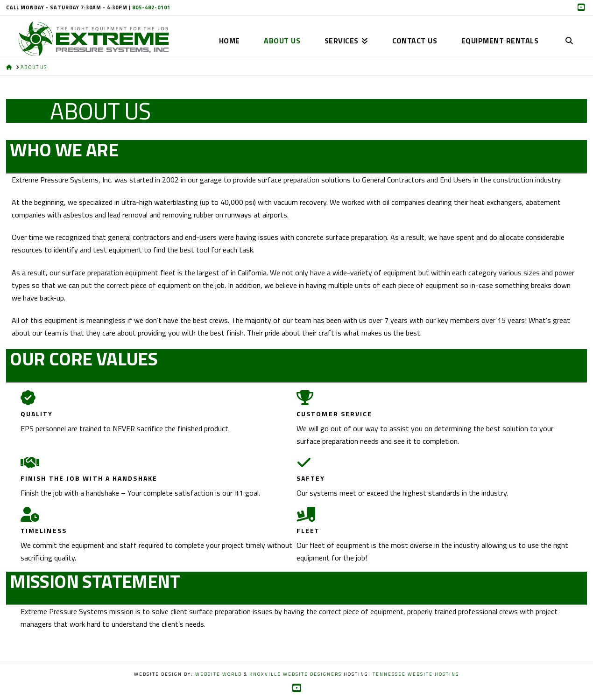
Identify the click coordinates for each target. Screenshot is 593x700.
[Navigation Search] (569, 26)
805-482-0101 (151, 7)
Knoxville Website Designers (296, 674)
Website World (219, 674)
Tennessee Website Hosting (416, 674)
